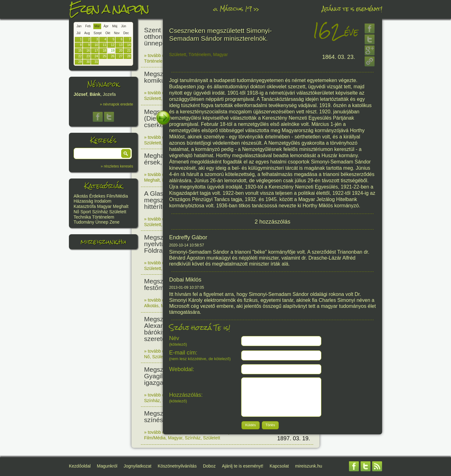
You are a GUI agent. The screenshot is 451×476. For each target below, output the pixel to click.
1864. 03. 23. (339, 57)
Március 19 (236, 9)
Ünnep (102, 222)
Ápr (106, 26)
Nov (117, 33)
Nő (76, 212)
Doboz (209, 466)
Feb (88, 26)
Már (97, 26)
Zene (115, 222)
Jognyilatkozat (138, 466)
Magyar (104, 206)
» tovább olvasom (161, 55)
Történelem (103, 217)
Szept (98, 33)
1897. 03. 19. (294, 438)
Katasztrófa (85, 206)
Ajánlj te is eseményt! (352, 9)
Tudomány (84, 222)
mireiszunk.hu (103, 242)
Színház (100, 212)
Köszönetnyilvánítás (177, 466)
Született (118, 212)
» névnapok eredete (117, 104)
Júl (78, 33)
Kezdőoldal (80, 466)
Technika (82, 217)
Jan (79, 26)
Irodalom (103, 201)
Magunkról (107, 466)
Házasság (83, 201)
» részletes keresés (117, 166)
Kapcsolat (279, 466)
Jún (123, 26)
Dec (126, 33)
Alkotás (81, 196)
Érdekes (97, 196)
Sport (86, 212)
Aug (87, 33)
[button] (126, 153)
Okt (108, 33)
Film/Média (117, 196)
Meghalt (121, 206)
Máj (115, 26)
